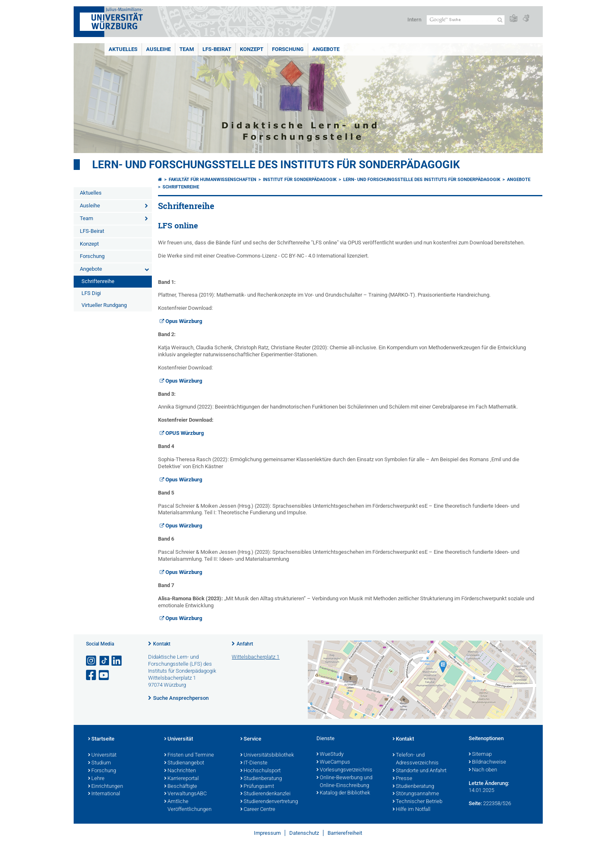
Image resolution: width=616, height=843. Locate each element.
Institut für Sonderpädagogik (300, 180)
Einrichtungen (106, 787)
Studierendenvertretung (269, 802)
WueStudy (330, 755)
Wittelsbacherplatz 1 (256, 657)
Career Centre (258, 810)
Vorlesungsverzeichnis (344, 770)
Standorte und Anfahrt (420, 771)
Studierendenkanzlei (265, 794)
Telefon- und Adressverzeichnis (416, 759)
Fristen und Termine (189, 755)
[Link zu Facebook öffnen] (92, 675)
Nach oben (483, 770)
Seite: (475, 803)
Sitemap (480, 755)
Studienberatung (261, 779)
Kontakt (162, 644)
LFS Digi (91, 293)
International (104, 794)
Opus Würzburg (184, 321)
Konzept (252, 49)
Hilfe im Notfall (411, 810)
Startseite (101, 739)
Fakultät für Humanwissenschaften (213, 180)
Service (251, 739)
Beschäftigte (181, 787)
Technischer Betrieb (417, 802)
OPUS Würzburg (185, 433)
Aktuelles (123, 49)
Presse (402, 779)
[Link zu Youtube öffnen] (105, 675)
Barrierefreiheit (345, 833)
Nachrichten (180, 771)
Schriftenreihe (98, 281)
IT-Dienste (254, 763)
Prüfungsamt (257, 787)
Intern (414, 20)
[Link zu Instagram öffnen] (92, 661)
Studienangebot (184, 763)
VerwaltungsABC (185, 794)
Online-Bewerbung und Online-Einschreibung (344, 782)
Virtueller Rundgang (104, 305)
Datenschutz (304, 833)
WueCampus (333, 762)
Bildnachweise (487, 762)
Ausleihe (158, 49)
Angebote (326, 49)
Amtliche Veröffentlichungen (188, 806)
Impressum (267, 833)
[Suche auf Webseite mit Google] (466, 20)
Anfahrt (245, 644)
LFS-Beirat (217, 49)
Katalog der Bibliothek (343, 793)
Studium (100, 763)
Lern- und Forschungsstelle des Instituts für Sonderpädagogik (276, 165)
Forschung (288, 49)
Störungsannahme (416, 794)
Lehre (96, 779)
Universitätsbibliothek (267, 755)
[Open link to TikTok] (105, 661)
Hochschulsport (260, 771)
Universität (102, 755)
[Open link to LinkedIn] (117, 661)
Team (187, 49)
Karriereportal (181, 779)
